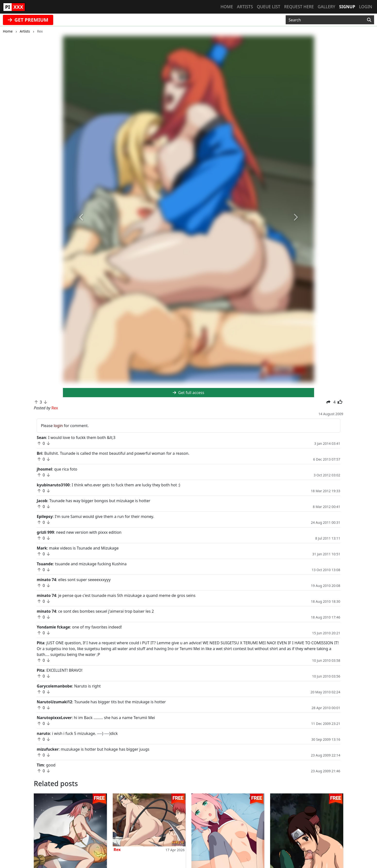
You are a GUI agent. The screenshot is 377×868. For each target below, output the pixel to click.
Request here (299, 7)
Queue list (268, 7)
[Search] (369, 20)
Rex (117, 850)
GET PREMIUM (28, 20)
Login (366, 7)
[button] (82, 218)
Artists (245, 7)
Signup (347, 7)
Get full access (188, 393)
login (58, 426)
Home (227, 7)
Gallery (326, 7)
